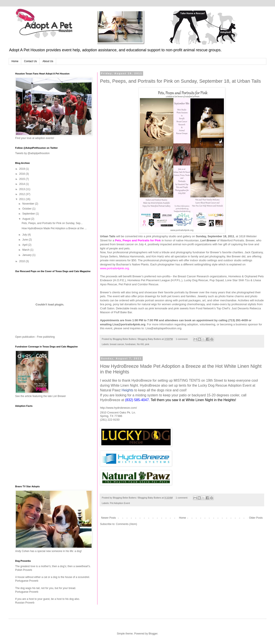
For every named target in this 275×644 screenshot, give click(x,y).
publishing (49, 337)
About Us (48, 61)
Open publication (25, 337)
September (29, 214)
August (27, 219)
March (26, 250)
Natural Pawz (110, 390)
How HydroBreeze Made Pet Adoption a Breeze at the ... (54, 228)
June (25, 240)
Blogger (153, 634)
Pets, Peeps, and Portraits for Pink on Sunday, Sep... (52, 223)
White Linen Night (124, 385)
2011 (23, 199)
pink (147, 344)
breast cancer (117, 344)
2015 (23, 179)
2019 (23, 169)
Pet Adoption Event (120, 503)
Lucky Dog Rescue (213, 385)
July (25, 235)
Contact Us (30, 61)
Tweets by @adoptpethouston (32, 153)
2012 (23, 194)
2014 (23, 184)
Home (15, 61)
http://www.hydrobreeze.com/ (118, 408)
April (25, 245)
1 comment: (182, 339)
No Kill (140, 344)
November (29, 204)
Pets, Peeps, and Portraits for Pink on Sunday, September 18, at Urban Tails (180, 81)
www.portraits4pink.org (182, 230)
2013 (23, 189)
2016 (23, 174)
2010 (23, 261)
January (27, 255)
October (27, 209)
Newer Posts (108, 518)
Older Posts (256, 518)
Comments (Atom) (126, 524)
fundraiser (130, 344)
